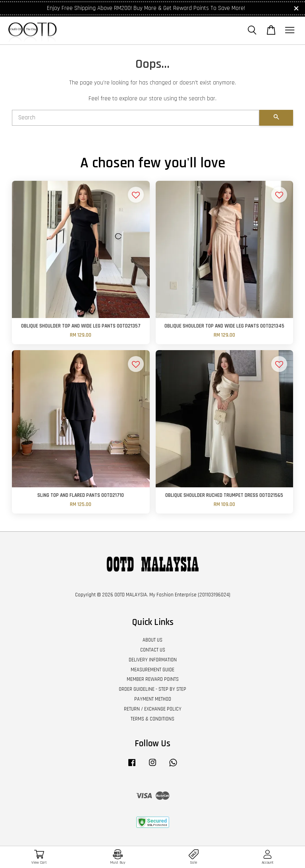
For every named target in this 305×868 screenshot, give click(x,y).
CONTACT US (153, 650)
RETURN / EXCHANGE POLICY (153, 709)
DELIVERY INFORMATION (153, 660)
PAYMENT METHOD (153, 699)
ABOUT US (152, 640)
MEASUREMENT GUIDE (152, 670)
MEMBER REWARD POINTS (153, 679)
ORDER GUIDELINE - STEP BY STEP (152, 689)
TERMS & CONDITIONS (152, 719)
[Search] (136, 118)
